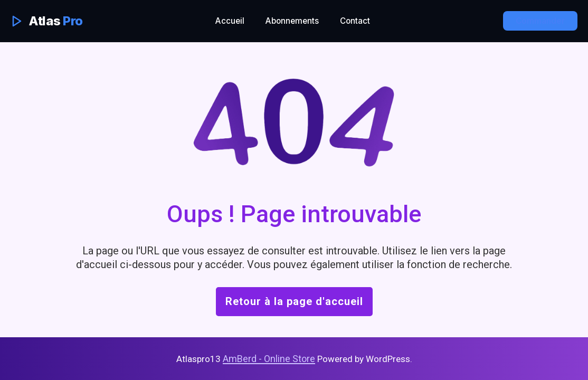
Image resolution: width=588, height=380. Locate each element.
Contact (355, 21)
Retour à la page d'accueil (294, 301)
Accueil (230, 21)
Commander (540, 21)
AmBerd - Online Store (269, 359)
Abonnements (292, 21)
